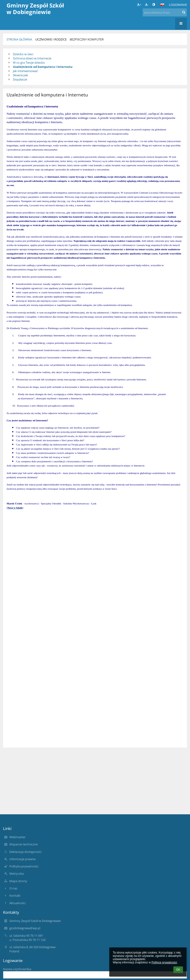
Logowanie (178, 5)
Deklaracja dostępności (25, 852)
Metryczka (17, 874)
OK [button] (178, 970)
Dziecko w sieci (23, 54)
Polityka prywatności (24, 866)
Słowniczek (20, 75)
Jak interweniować (25, 71)
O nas (13, 888)
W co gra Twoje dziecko (29, 62)
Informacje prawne (22, 859)
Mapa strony (18, 881)
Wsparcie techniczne (24, 844)
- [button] (147, 4)
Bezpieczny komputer (87, 39)
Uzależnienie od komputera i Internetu (43, 67)
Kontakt (15, 896)
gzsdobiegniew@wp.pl (25, 928)
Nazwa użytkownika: (17, 969)
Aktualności (17, 903)
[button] (162, 5)
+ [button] (139, 4)
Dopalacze (20, 79)
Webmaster (17, 837)
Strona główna (19, 39)
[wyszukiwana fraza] (165, 12)
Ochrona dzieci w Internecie (32, 58)
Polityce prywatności (164, 962)
